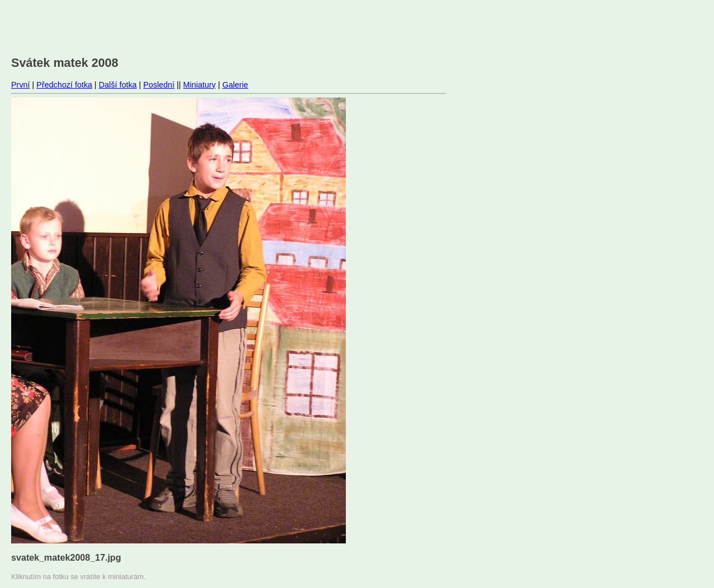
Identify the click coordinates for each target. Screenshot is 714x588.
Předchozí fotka (64, 85)
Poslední (159, 85)
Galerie (235, 85)
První (21, 85)
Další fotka (118, 85)
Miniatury (199, 85)
